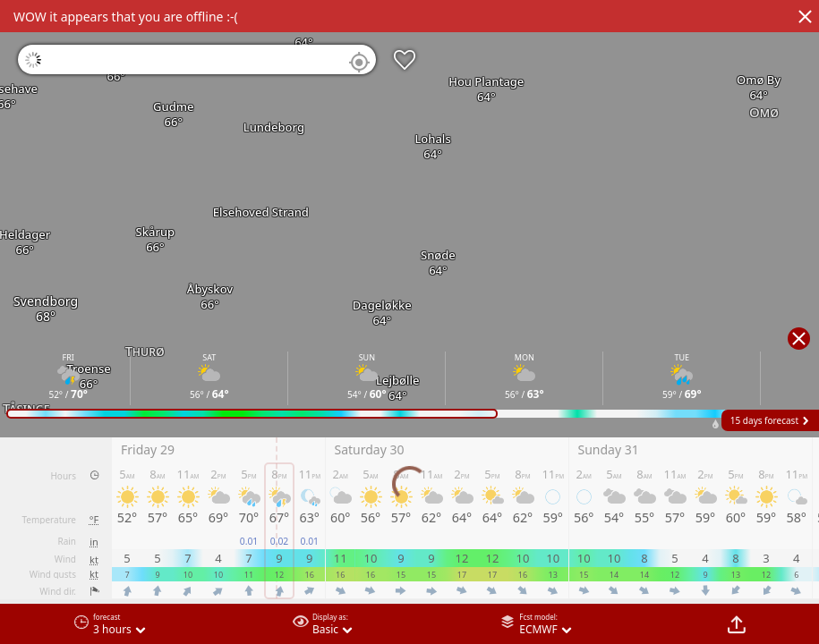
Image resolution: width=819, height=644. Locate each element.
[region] (409, 322)
